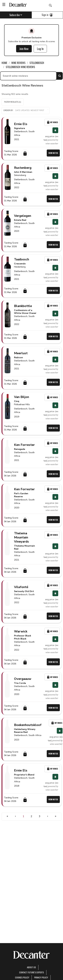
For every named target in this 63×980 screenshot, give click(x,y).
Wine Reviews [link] (18, 63)
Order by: (26, 110)
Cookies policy (22, 977)
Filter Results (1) (13, 102)
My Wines (52, 122)
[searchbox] (28, 76)
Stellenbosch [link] (37, 63)
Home (4, 63)
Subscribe (16, 15)
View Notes (53, 153)
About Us (31, 967)
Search (59, 76)
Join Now (24, 49)
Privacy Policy (41, 977)
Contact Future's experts (31, 972)
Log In (40, 49)
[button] (26, 111)
